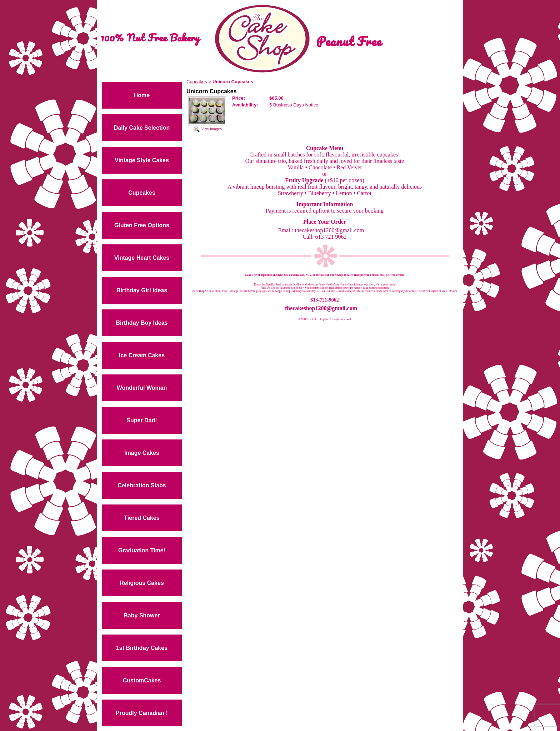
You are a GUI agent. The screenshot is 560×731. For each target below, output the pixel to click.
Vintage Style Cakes (142, 160)
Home (142, 95)
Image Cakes (142, 453)
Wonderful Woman (142, 388)
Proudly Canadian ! (142, 713)
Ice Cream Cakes (142, 355)
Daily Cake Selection (142, 128)
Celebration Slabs (142, 485)
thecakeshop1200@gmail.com (321, 308)
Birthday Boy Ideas (142, 323)
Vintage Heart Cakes (142, 258)
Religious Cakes (142, 583)
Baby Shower (142, 615)
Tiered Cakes (142, 518)
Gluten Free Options (142, 225)
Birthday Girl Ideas (142, 290)
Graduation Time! (142, 550)
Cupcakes (142, 193)
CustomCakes (142, 680)
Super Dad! (142, 420)
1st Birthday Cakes (142, 648)
